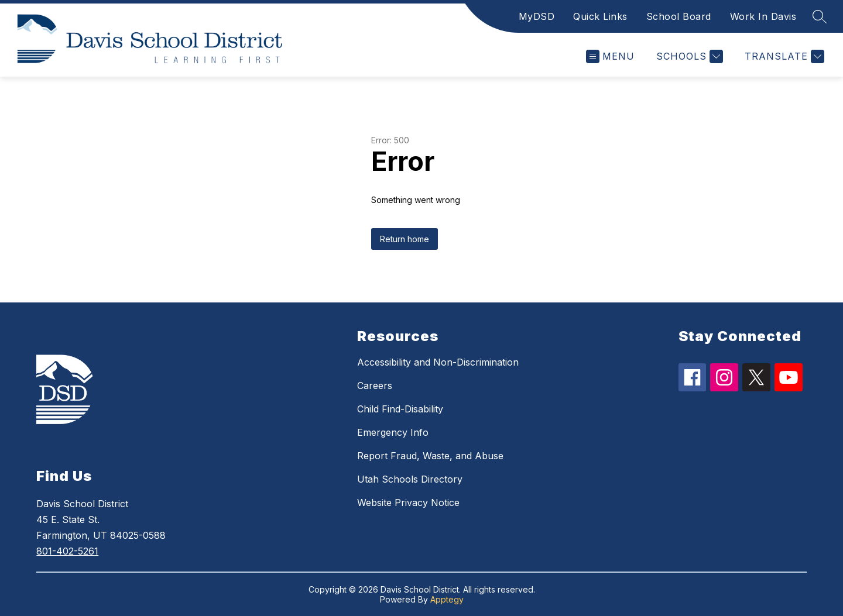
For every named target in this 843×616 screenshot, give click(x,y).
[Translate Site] (783, 56)
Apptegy (447, 599)
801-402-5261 (67, 551)
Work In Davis (763, 16)
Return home (405, 239)
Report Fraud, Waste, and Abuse (430, 456)
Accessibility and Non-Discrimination (438, 362)
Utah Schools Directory (410, 479)
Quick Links (600, 16)
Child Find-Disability (400, 409)
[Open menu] (610, 56)
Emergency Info (393, 432)
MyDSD (537, 16)
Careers (375, 386)
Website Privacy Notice (408, 503)
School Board (679, 16)
